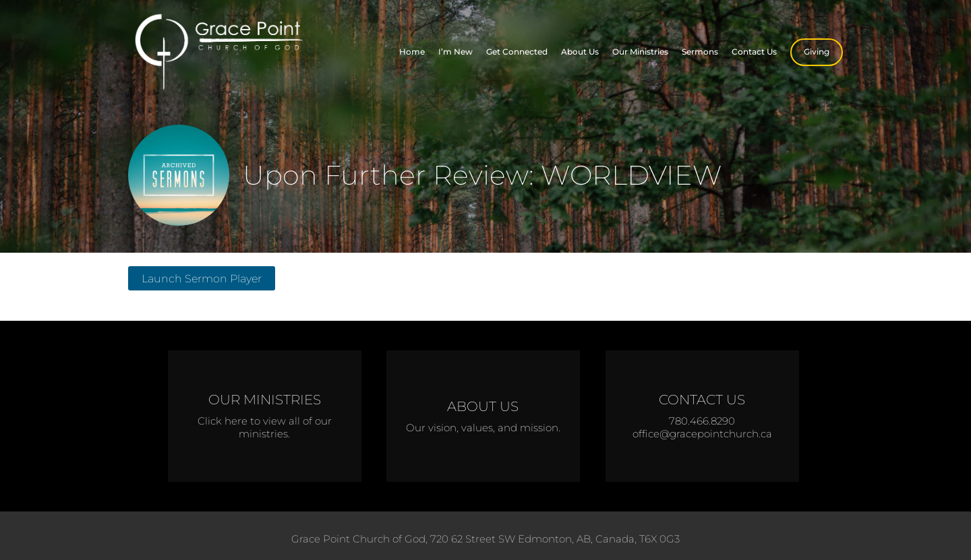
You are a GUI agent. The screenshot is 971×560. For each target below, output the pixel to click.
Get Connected (517, 52)
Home (412, 52)
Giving (817, 52)
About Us (580, 52)
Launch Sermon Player (202, 278)
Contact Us (754, 52)
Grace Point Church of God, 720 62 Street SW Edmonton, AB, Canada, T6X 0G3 (486, 539)
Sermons (700, 52)
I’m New (455, 52)
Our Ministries (640, 52)
